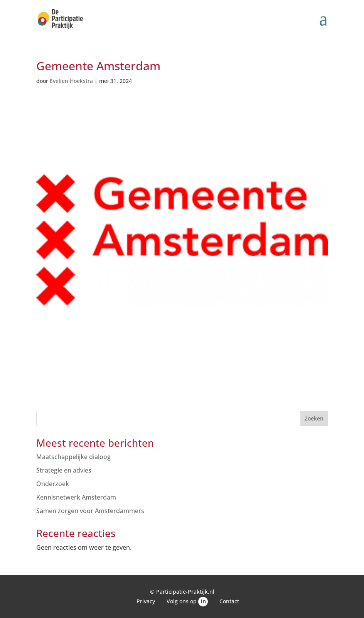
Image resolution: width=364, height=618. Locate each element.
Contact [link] (229, 601)
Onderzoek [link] (53, 484)
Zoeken (314, 418)
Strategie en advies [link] (64, 470)
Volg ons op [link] (187, 601)
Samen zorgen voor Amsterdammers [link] (90, 511)
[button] (323, 24)
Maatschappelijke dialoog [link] (73, 457)
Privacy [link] (146, 601)
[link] (60, 18)
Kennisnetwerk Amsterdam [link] (76, 497)
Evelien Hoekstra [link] (71, 81)
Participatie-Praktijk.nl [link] (185, 592)
